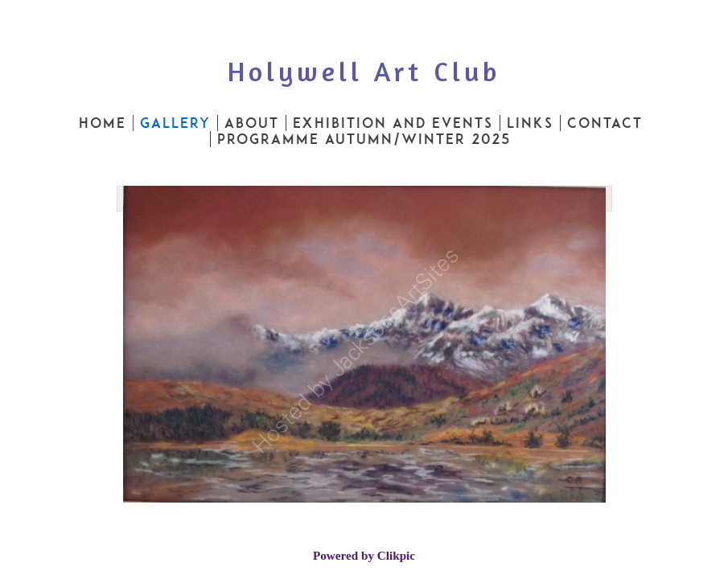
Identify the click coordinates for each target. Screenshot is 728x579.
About (252, 123)
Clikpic (396, 555)
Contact (605, 123)
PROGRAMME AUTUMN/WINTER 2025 (364, 139)
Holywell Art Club (364, 71)
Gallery (175, 123)
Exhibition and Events (393, 123)
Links (530, 123)
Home (103, 123)
